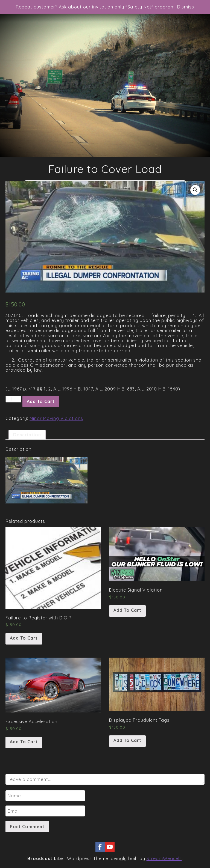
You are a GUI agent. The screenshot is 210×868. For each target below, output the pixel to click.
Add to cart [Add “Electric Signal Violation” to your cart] (127, 610)
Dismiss (186, 7)
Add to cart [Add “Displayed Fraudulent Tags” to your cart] (127, 740)
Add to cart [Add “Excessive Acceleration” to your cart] (24, 742)
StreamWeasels (164, 858)
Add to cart (41, 401)
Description (27, 435)
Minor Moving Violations (56, 418)
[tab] (27, 435)
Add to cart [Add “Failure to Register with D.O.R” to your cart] (24, 638)
